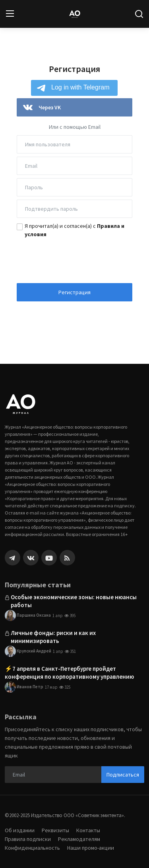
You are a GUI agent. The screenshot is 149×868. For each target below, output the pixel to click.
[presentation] (75, 258)
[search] (139, 14)
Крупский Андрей (28, 651)
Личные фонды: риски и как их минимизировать (53, 637)
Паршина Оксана (28, 616)
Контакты (88, 830)
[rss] (67, 558)
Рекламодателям (79, 839)
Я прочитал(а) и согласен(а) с (74, 230)
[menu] (10, 14)
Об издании (20, 830)
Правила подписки (28, 839)
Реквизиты (55, 830)
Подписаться (123, 775)
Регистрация (74, 292)
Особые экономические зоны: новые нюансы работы (74, 601)
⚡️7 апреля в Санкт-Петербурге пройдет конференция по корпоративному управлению (69, 673)
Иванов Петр (24, 687)
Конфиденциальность (32, 848)
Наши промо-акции (91, 848)
